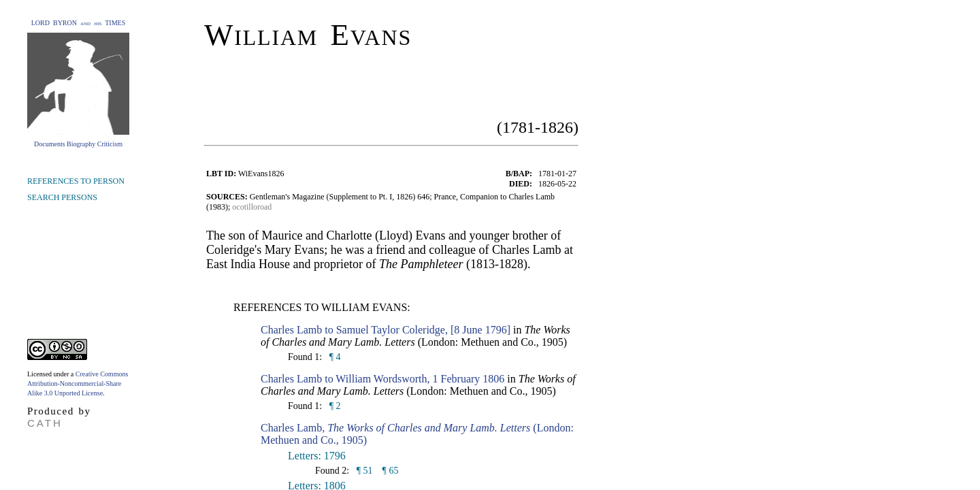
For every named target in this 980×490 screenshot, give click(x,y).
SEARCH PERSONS (62, 197)
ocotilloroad (252, 207)
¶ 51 (363, 471)
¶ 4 (333, 357)
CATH (45, 423)
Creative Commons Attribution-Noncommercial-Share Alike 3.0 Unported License (78, 383)
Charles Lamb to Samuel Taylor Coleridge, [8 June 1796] (386, 330)
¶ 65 (391, 471)
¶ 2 (333, 406)
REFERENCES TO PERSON (76, 181)
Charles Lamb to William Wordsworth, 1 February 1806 (382, 379)
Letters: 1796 (317, 456)
